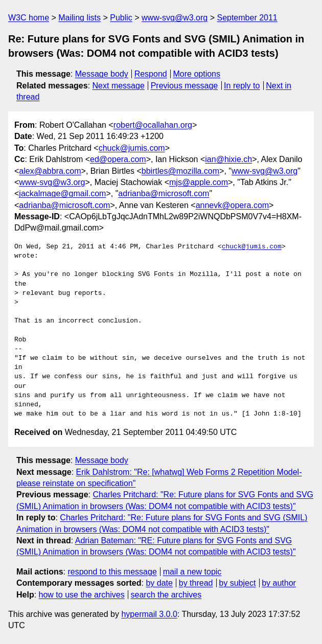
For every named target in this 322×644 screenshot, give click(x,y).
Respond (151, 74)
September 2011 (247, 18)
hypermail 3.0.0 (149, 614)
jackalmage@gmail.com (62, 193)
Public (121, 18)
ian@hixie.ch (228, 159)
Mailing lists (79, 18)
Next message (119, 86)
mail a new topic (192, 572)
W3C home (29, 18)
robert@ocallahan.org (153, 125)
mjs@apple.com (199, 182)
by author (279, 583)
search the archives (166, 595)
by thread (196, 583)
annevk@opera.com (232, 205)
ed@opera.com (118, 159)
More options (197, 74)
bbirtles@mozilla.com (180, 171)
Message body (102, 74)
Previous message (185, 86)
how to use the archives (82, 595)
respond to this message (112, 572)
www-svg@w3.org (175, 18)
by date (159, 583)
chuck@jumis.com (132, 148)
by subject (237, 583)
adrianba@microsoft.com (164, 193)
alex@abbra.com (50, 171)
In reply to (242, 86)
